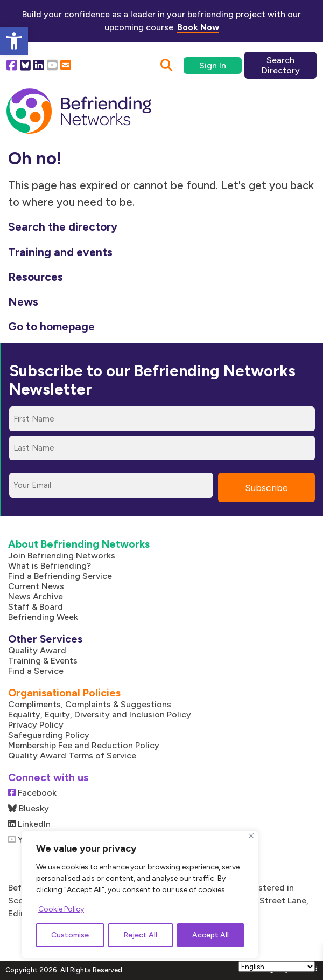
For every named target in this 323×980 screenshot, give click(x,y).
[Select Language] (277, 967)
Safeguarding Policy (49, 735)
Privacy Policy (36, 725)
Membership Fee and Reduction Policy (84, 745)
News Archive (36, 596)
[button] (14, 41)
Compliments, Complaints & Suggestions (90, 704)
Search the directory (63, 227)
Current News (36, 586)
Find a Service (36, 671)
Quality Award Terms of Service (72, 755)
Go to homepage (51, 326)
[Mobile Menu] (294, 105)
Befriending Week (43, 617)
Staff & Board (36, 607)
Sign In (213, 65)
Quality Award (37, 650)
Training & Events (43, 661)
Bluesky (29, 808)
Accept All (210, 935)
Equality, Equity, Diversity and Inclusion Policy (100, 715)
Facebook (32, 793)
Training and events (60, 252)
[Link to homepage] (79, 112)
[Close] (251, 836)
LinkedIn (29, 824)
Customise (70, 935)
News (23, 302)
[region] (140, 895)
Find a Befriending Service (60, 576)
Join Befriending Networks (62, 555)
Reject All (140, 935)
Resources (36, 277)
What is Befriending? (50, 566)
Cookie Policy (61, 909)
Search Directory (281, 65)
